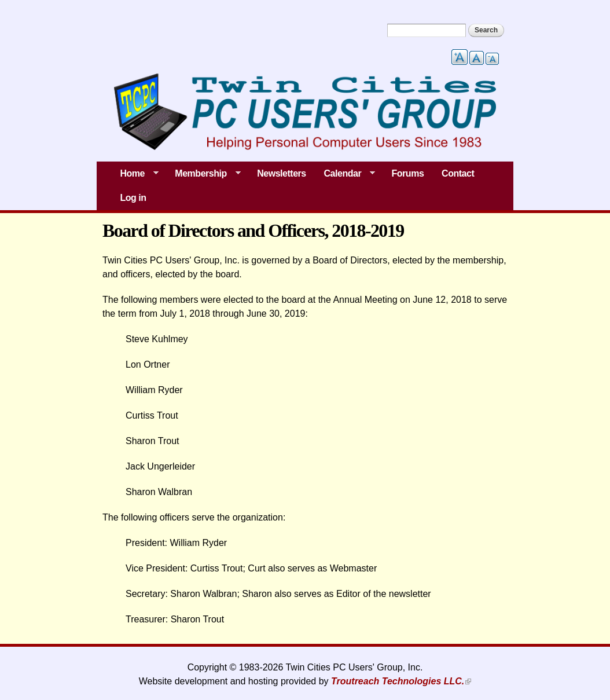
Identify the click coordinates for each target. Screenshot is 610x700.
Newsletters (282, 173)
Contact (458, 173)
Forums (408, 173)
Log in (133, 198)
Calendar (345, 174)
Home (135, 174)
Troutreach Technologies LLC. (398, 681)
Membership (203, 174)
